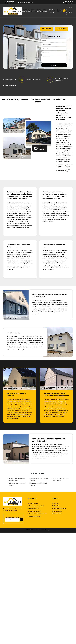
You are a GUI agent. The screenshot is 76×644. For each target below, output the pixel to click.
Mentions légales (47, 530)
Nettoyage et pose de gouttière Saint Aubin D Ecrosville (18, 479)
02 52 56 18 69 (69, 8)
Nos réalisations (61, 29)
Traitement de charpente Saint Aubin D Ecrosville (18, 484)
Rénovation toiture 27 (33, 80)
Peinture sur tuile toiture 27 (34, 511)
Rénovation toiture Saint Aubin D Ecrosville (39, 484)
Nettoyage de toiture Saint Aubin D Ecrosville (39, 479)
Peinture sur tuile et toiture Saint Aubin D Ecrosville (61, 479)
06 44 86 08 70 (69, 13)
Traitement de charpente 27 (34, 516)
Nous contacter (46, 29)
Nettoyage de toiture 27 (33, 508)
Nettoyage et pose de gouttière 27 (36, 506)
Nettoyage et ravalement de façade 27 (52, 11)
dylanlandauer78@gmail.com (26, 2)
